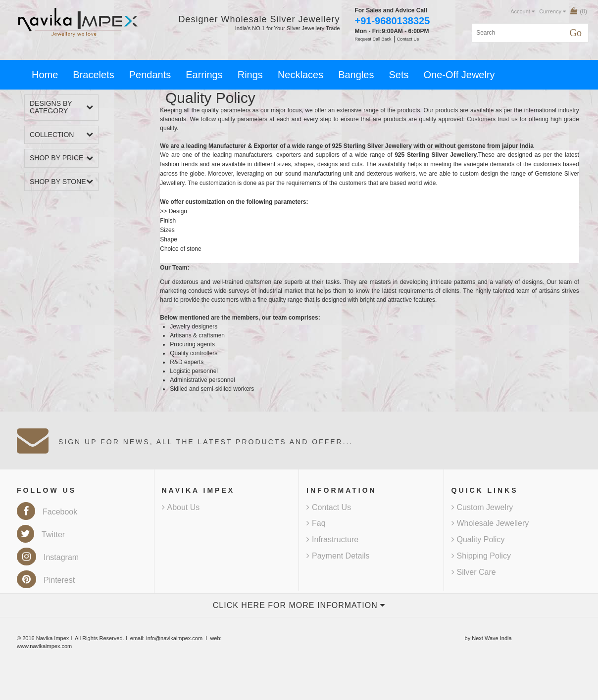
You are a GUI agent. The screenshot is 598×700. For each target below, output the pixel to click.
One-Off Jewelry (459, 75)
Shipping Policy (481, 556)
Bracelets (93, 75)
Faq (316, 523)
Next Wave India (492, 638)
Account (523, 11)
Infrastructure (332, 539)
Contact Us (329, 507)
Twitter (41, 535)
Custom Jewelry (482, 507)
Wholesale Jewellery (490, 523)
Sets (399, 75)
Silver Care (474, 572)
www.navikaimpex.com (44, 646)
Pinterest (46, 580)
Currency (552, 11)
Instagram (48, 557)
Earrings (204, 75)
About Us (181, 507)
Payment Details (338, 556)
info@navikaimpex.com (174, 638)
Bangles (356, 75)
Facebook (47, 512)
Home (45, 75)
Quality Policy (478, 539)
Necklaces (300, 75)
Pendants (150, 75)
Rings (250, 75)
